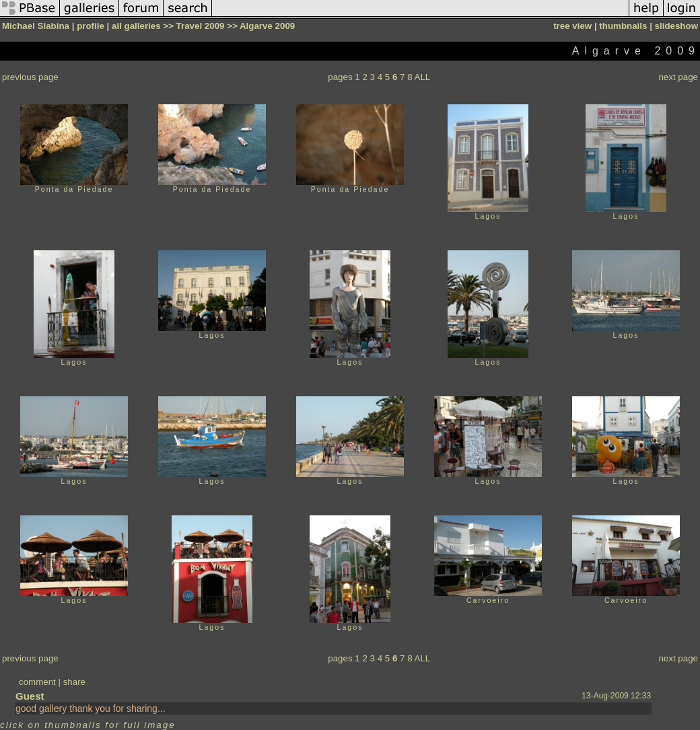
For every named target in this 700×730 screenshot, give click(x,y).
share (74, 682)
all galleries (136, 26)
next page (678, 77)
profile (91, 26)
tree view (572, 26)
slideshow (676, 26)
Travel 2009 (201, 26)
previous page (30, 77)
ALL (423, 77)
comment (37, 682)
